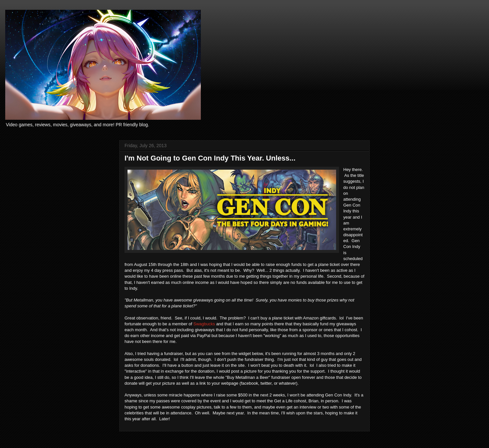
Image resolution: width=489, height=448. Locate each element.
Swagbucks (204, 324)
